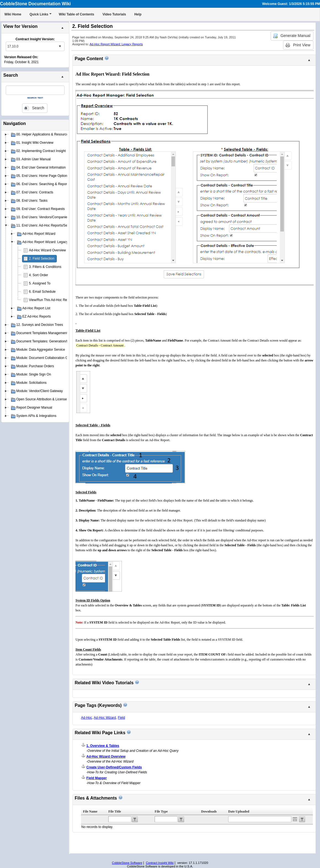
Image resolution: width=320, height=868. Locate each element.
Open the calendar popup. (295, 819)
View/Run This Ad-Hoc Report (51, 300)
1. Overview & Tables (103, 746)
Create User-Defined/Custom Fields (114, 767)
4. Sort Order (38, 275)
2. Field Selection (42, 259)
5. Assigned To (40, 283)
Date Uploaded (239, 811)
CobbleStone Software (127, 863)
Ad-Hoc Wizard (105, 718)
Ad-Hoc (87, 718)
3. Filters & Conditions (45, 267)
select (60, 46)
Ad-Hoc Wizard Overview (47, 250)
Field (121, 718)
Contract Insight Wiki (160, 863)
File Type (161, 811)
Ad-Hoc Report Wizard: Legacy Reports (116, 44)
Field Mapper (96, 778)
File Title (115, 811)
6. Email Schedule (42, 292)
